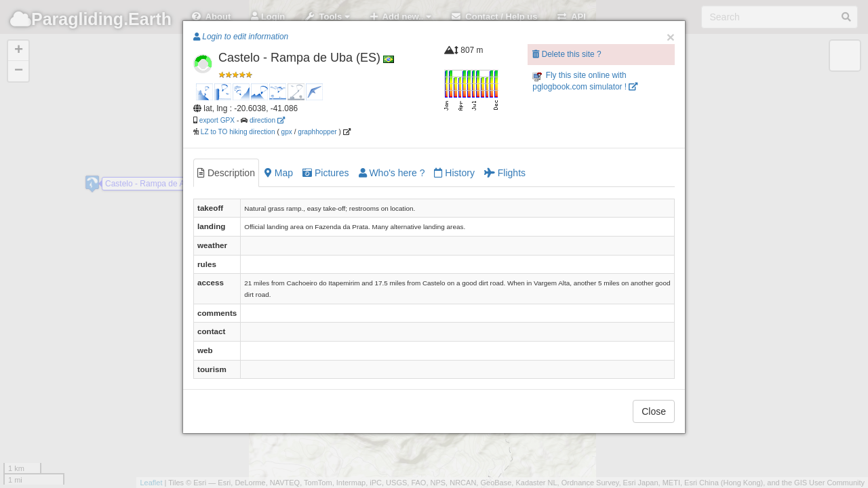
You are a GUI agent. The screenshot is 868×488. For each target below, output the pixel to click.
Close (654, 411)
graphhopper (317, 132)
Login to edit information (241, 37)
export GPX (217, 120)
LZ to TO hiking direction (237, 132)
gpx (287, 132)
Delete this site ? (567, 54)
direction (267, 120)
